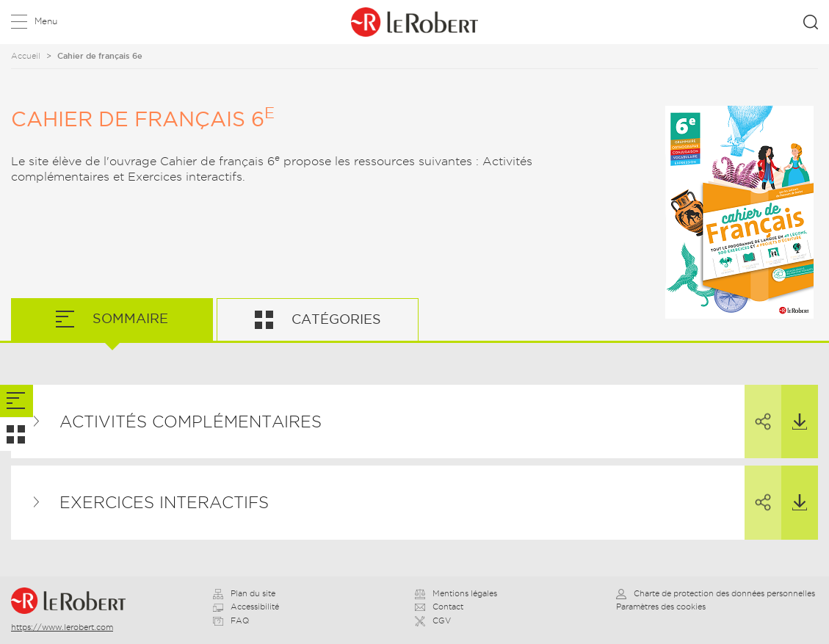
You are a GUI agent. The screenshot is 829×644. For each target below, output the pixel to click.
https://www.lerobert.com (62, 627)
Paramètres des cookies (661, 607)
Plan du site (244, 593)
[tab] (17, 401)
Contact (439, 607)
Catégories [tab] (334, 319)
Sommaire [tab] (128, 318)
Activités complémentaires (191, 422)
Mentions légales (456, 593)
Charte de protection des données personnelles (716, 593)
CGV (433, 621)
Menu (46, 21)
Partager (758, 408)
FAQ (231, 621)
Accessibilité (246, 607)
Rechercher (811, 22)
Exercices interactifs (164, 502)
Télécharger (794, 408)
